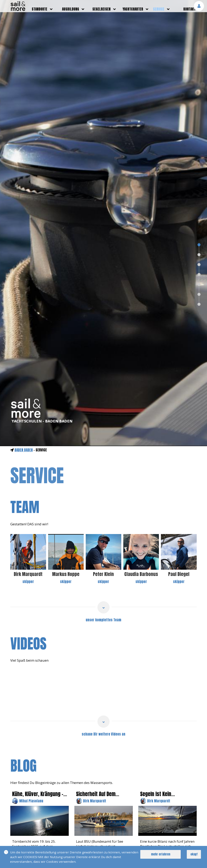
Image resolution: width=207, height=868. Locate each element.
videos (28, 644)
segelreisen (101, 9)
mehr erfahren (161, 854)
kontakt (189, 9)
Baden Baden (24, 450)
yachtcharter (133, 9)
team (25, 507)
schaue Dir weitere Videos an (103, 734)
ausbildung (71, 9)
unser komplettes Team (103, 620)
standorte (40, 9)
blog (23, 766)
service (159, 9)
